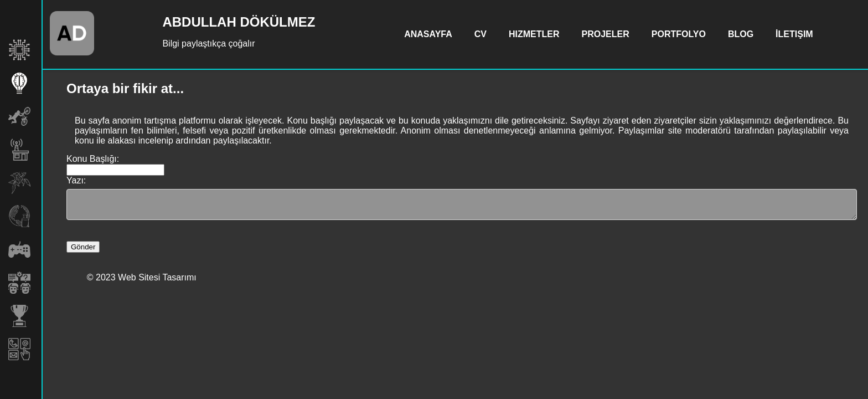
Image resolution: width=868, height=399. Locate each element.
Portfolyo (679, 34)
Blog (741, 34)
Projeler (606, 34)
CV (480, 34)
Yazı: (76, 180)
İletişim (794, 34)
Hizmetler (534, 34)
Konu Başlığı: (93, 159)
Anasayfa (428, 34)
